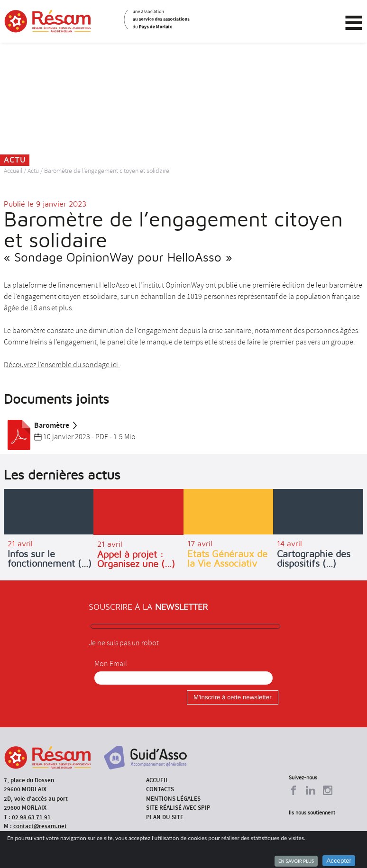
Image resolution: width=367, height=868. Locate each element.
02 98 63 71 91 (31, 817)
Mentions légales (173, 799)
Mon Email (111, 664)
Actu (33, 171)
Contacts (160, 789)
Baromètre (41, 425)
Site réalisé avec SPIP (178, 808)
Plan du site (165, 817)
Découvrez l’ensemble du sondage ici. (62, 365)
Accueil (13, 171)
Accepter (339, 861)
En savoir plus (296, 861)
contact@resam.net (40, 826)
